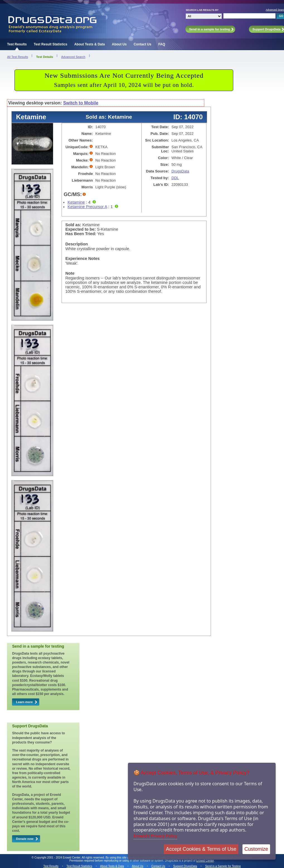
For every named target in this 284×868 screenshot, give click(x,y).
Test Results (17, 44)
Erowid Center (205, 861)
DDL (175, 178)
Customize (256, 849)
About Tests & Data (89, 44)
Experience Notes (82, 259)
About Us (119, 44)
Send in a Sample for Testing (223, 866)
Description (77, 244)
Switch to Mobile (81, 103)
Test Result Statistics (50, 44)
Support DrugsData (185, 866)
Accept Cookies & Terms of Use (201, 849)
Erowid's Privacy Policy (155, 836)
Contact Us (143, 44)
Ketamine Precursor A (87, 207)
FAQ (162, 44)
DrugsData (180, 171)
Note (70, 273)
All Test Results (17, 57)
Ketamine (76, 202)
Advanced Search (73, 57)
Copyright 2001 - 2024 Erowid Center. (58, 858)
